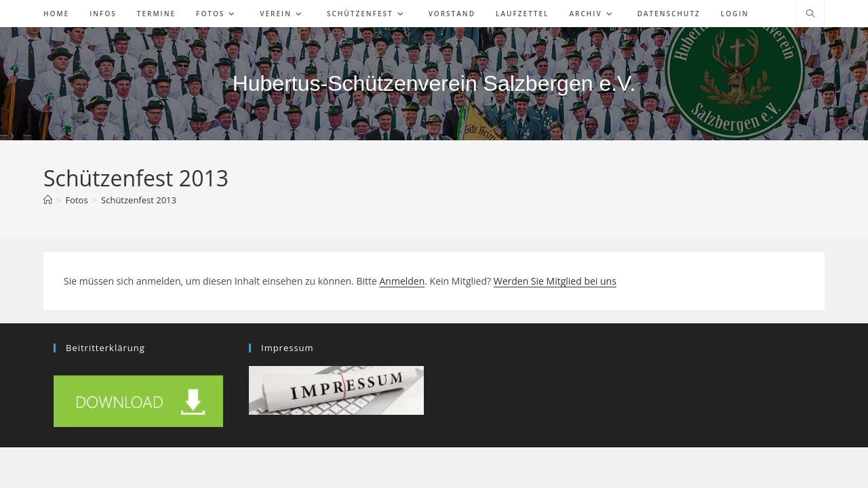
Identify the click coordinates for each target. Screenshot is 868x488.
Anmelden (402, 281)
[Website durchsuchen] (810, 14)
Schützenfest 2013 (139, 200)
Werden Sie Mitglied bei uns (555, 281)
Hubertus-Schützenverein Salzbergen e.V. (434, 83)
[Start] (48, 200)
